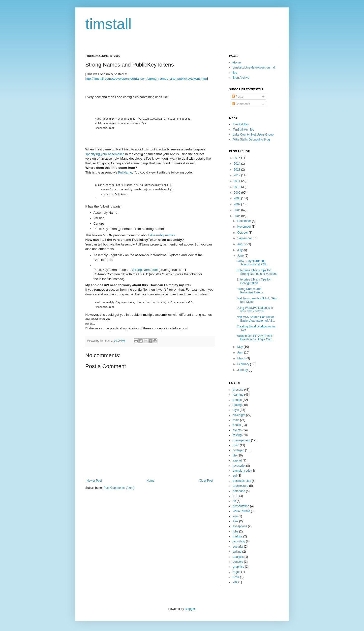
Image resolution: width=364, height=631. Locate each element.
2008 (238, 198)
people (237, 400)
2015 (238, 158)
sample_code (242, 471)
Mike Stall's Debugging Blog (251, 140)
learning (238, 395)
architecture (241, 486)
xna (235, 516)
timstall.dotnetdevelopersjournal (254, 68)
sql (235, 476)
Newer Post (94, 481)
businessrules (242, 481)
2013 (238, 170)
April (241, 352)
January (243, 370)
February (244, 364)
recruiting (239, 541)
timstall (108, 24)
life (235, 456)
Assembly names (162, 235)
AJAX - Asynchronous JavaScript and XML (252, 263)
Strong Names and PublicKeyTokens (250, 291)
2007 (238, 204)
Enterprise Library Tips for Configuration (254, 281)
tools (236, 420)
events (237, 430)
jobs (236, 531)
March (242, 358)
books (237, 425)
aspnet (237, 460)
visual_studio (241, 511)
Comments (241, 104)
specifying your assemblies (105, 154)
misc (236, 445)
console (238, 562)
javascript (239, 466)
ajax (236, 521)
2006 (238, 210)
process (238, 390)
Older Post (206, 481)
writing (237, 552)
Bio (235, 73)
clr (234, 501)
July (240, 250)
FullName (125, 172)
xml (235, 582)
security (238, 547)
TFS (236, 496)
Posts (237, 97)
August (242, 244)
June (241, 256)
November (245, 227)
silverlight (239, 415)
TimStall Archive (243, 130)
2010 (238, 187)
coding (237, 405)
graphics (238, 567)
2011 (238, 181)
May (241, 347)
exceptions (240, 526)
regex (237, 572)
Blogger (190, 609)
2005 (238, 216)
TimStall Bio (241, 124)
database (239, 491)
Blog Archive (241, 78)
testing (237, 435)
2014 (238, 164)
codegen (239, 450)
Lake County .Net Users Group (253, 135)
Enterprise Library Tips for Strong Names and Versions (257, 272)
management (242, 440)
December (245, 221)
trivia (236, 577)
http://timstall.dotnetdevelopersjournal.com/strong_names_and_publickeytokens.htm (146, 79)
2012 (238, 175)
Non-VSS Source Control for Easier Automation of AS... (256, 319)
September (245, 238)
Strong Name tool (145, 270)
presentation (241, 506)
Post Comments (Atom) (119, 488)
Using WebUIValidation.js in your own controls (255, 310)
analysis (238, 557)
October (243, 233)
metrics (238, 536)
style (236, 410)
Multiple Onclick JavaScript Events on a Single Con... (255, 338)
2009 (238, 193)
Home (151, 481)
